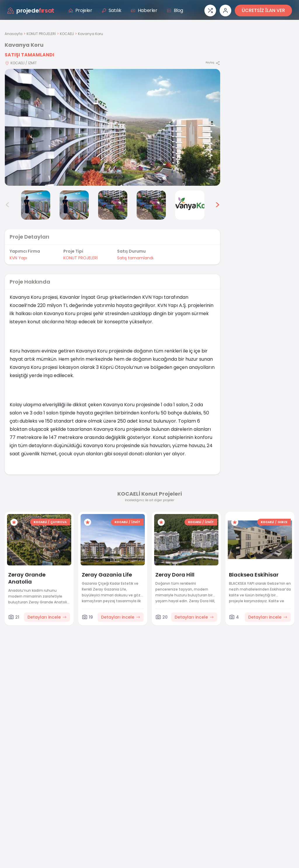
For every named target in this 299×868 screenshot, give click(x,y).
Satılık (112, 10)
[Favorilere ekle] (14, 522)
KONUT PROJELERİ (41, 34)
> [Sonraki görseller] (217, 205)
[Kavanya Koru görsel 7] (190, 205)
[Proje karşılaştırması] (210, 11)
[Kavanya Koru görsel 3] (36, 205)
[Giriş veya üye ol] (225, 11)
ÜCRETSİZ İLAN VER (263, 10)
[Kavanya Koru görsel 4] (74, 205)
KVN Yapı (18, 258)
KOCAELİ (67, 34)
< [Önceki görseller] (8, 205)
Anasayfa (14, 34)
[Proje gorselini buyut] (112, 127)
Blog (175, 10)
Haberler (144, 10)
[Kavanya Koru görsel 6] (151, 205)
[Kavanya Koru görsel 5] (113, 205)
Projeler (80, 10)
